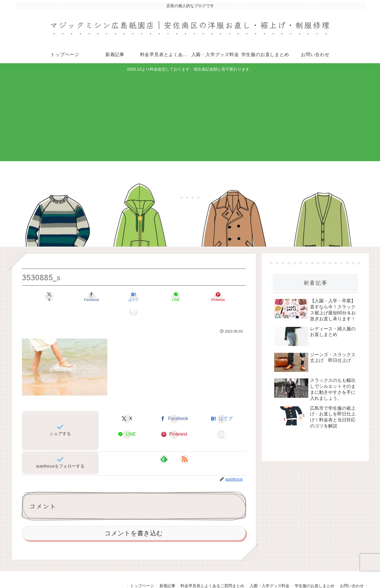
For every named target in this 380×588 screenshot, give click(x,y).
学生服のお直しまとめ (314, 570)
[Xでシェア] (40, 297)
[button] (228, 297)
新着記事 (164, 570)
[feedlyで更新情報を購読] (168, 443)
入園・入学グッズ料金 (268, 570)
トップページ (138, 570)
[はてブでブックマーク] (115, 297)
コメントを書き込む (134, 518)
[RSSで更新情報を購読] (181, 443)
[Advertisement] (190, 116)
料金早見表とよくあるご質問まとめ (210, 570)
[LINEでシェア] (153, 297)
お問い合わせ (352, 570)
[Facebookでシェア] (77, 297)
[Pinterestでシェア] (190, 297)
